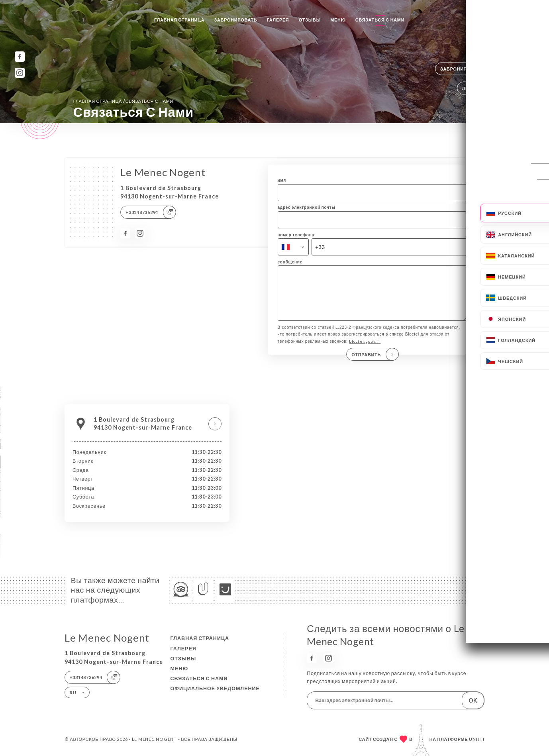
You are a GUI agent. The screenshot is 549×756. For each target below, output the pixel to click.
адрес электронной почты (307, 207)
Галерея (278, 20)
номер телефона (296, 235)
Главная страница (179, 20)
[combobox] (293, 247)
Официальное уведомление (215, 688)
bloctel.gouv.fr (365, 350)
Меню (338, 20)
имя (282, 180)
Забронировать (236, 20)
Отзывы (310, 20)
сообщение (290, 262)
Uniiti (477, 739)
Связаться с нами (380, 20)
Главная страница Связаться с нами (123, 101)
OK (473, 700)
